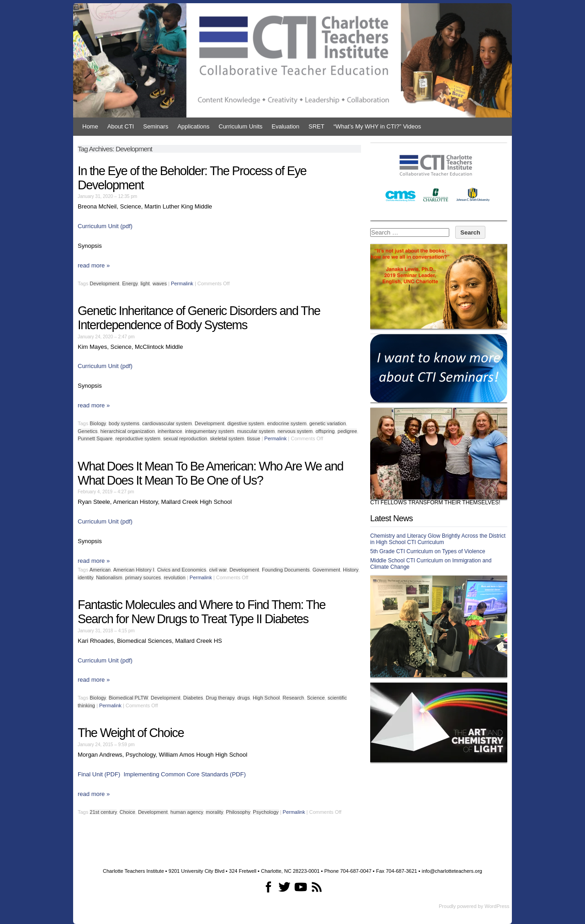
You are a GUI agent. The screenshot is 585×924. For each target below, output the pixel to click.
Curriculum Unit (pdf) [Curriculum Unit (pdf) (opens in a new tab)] (105, 521)
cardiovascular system (167, 423)
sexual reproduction (185, 438)
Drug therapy (220, 698)
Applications (193, 126)
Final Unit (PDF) (99, 774)
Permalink (182, 283)
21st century (103, 812)
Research (293, 698)
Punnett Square (95, 438)
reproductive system (138, 438)
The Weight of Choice (131, 733)
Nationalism (109, 577)
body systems (124, 423)
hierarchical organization (128, 431)
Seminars (156, 126)
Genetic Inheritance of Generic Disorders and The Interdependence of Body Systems (199, 318)
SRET (316, 126)
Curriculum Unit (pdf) (105, 226)
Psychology (266, 812)
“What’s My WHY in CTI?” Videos (377, 126)
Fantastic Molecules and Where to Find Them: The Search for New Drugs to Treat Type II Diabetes (202, 612)
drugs (244, 698)
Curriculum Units (240, 126)
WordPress (497, 906)
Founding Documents (286, 570)
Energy (130, 283)
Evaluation (285, 126)
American (100, 570)
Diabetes (193, 698)
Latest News (391, 518)
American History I (134, 570)
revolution (175, 577)
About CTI (121, 126)
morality (214, 812)
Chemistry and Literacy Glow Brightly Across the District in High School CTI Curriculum (438, 539)
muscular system (256, 431)
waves (160, 283)
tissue (254, 438)
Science (316, 698)
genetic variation (328, 423)
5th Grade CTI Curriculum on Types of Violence (428, 551)
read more (94, 265)
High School (266, 698)
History (350, 570)
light (145, 283)
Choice (128, 812)
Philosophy (238, 812)
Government (327, 570)
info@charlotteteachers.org (452, 871)
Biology (98, 423)
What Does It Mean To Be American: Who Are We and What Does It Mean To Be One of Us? (210, 473)
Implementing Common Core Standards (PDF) (184, 774)
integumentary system (210, 431)
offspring (325, 431)
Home (90, 126)
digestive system (246, 423)
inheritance (170, 431)
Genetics (88, 431)
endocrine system (287, 423)
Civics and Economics (182, 570)
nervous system (295, 431)
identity (85, 577)
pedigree (348, 431)
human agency (187, 812)
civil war (218, 570)
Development (104, 283)
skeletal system (227, 438)
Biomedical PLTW (128, 698)
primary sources (143, 577)
